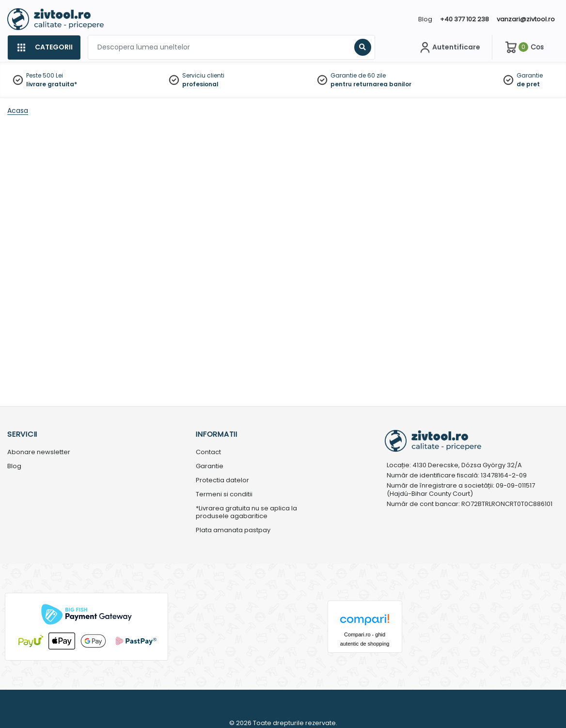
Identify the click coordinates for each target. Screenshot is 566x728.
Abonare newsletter (39, 452)
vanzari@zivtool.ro (526, 19)
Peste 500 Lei (45, 75)
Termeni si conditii (224, 495)
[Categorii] (44, 47)
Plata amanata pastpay (233, 530)
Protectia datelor (222, 481)
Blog (425, 19)
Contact (208, 452)
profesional (200, 84)
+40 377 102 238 (464, 19)
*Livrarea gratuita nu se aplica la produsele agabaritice (246, 513)
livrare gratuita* (52, 84)
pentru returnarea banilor (371, 84)
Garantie (530, 75)
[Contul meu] (449, 47)
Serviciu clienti (203, 75)
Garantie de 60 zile (358, 75)
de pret (528, 84)
